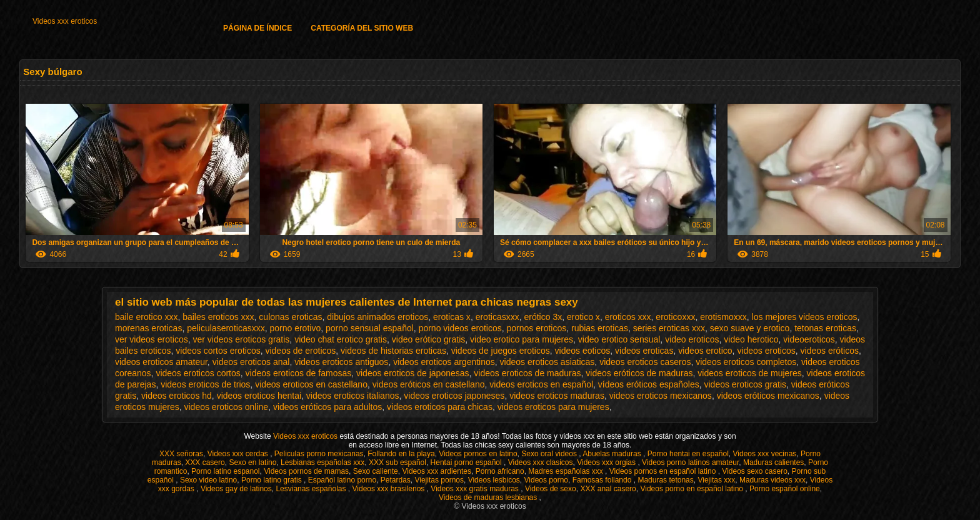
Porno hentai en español (688, 454)
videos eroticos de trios (205, 384)
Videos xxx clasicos (541, 462)
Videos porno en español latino (692, 489)
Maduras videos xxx (772, 480)
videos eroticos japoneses (454, 396)
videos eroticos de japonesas (413, 373)
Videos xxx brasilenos (390, 489)
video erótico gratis (429, 339)
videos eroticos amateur (161, 362)
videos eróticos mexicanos (768, 396)
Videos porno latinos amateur (690, 462)
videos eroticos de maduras (527, 373)
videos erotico (705, 351)
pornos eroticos (536, 328)
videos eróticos (830, 351)
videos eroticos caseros (645, 362)
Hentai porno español (467, 462)
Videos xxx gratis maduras (476, 489)
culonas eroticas (290, 317)
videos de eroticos (300, 351)
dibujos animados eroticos (377, 317)
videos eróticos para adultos (327, 407)
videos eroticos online (226, 407)
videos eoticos (583, 351)
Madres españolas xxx (567, 471)
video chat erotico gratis (341, 339)
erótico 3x (543, 317)
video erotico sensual (619, 339)
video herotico (751, 339)
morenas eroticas (148, 328)
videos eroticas (644, 351)
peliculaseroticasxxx (226, 328)
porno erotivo (295, 328)
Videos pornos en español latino (664, 471)
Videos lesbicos (494, 480)
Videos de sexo (551, 489)
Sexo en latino (252, 462)
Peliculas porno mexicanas (319, 454)
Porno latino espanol (225, 471)
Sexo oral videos (550, 454)
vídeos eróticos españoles (649, 384)
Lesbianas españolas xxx (322, 462)
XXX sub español (397, 462)
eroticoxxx (675, 317)
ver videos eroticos (152, 339)
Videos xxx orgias (607, 462)
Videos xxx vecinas (765, 454)
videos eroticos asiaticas (547, 362)
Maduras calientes (773, 462)
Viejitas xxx (716, 480)
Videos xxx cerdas (239, 454)
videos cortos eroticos (218, 351)
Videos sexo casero (755, 471)
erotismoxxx (723, 317)
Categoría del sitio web (362, 28)
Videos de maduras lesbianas (489, 497)
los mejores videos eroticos (805, 317)
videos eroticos (766, 351)
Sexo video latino (208, 480)
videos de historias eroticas (393, 351)
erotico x (583, 317)
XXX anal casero (608, 489)
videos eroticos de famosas (299, 373)
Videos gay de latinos (236, 489)
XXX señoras (181, 454)
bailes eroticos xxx (218, 317)
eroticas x (452, 317)
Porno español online (785, 489)
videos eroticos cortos (198, 373)
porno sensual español (370, 328)
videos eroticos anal (251, 362)
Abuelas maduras (613, 454)
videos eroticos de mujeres (750, 373)
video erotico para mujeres (522, 339)
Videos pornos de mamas (306, 471)
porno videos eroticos (460, 328)
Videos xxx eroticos (65, 21)
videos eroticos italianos (353, 396)
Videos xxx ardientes (437, 471)
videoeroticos (809, 339)
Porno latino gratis (272, 480)
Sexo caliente (376, 471)
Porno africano (500, 471)
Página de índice (257, 28)
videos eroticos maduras (557, 396)
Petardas (396, 480)
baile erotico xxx (146, 317)
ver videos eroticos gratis (242, 339)
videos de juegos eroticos (501, 351)
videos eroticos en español (541, 384)
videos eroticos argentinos (444, 362)
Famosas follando (603, 480)
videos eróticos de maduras (639, 373)
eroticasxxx (497, 317)
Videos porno (547, 480)
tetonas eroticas (825, 328)
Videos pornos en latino (478, 454)
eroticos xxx (628, 317)
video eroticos (692, 339)
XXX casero (205, 462)
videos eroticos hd (177, 396)
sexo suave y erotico (750, 328)
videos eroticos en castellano (311, 384)
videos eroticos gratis (745, 384)
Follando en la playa (401, 454)
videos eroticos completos (746, 362)
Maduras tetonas (665, 480)
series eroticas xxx (669, 328)
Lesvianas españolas (312, 489)
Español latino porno (342, 480)
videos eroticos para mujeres (553, 407)
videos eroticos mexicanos (661, 396)
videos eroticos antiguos (341, 362)
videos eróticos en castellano (429, 384)
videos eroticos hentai (259, 396)
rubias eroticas (600, 328)
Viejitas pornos (439, 480)
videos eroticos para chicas (440, 407)
